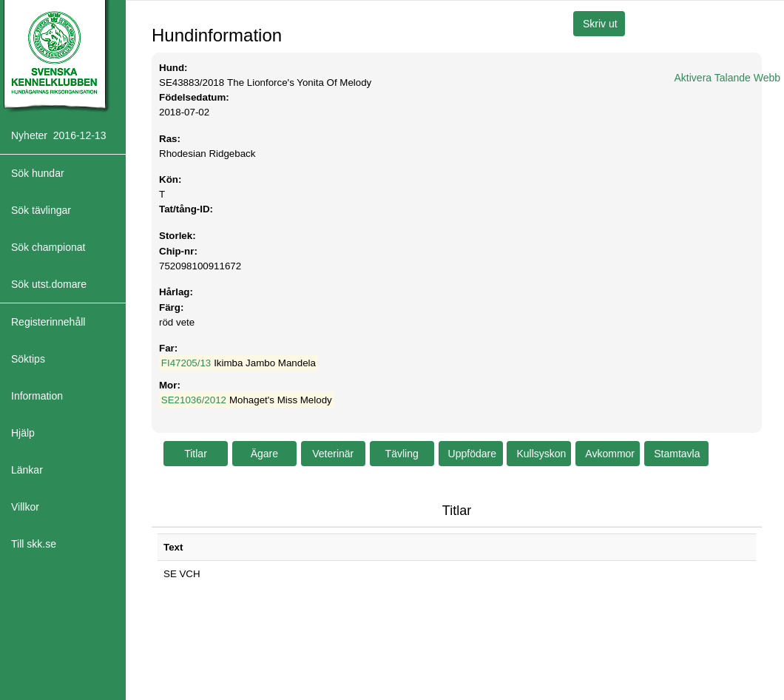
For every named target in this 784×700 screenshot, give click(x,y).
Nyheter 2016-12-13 (58, 135)
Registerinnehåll (48, 322)
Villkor (25, 507)
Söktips (28, 359)
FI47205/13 (186, 363)
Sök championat (48, 247)
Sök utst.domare (49, 284)
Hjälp (23, 433)
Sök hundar (38, 173)
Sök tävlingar (41, 210)
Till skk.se (34, 544)
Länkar (27, 470)
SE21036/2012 (194, 400)
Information (37, 396)
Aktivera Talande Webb (727, 78)
